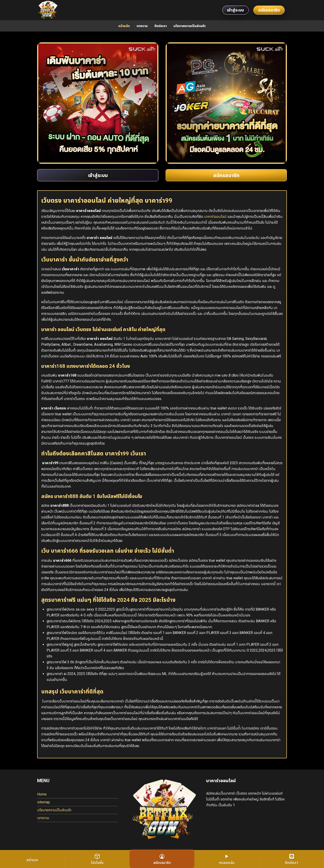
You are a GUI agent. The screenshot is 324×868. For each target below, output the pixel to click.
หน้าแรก (32, 860)
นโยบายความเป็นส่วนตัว (190, 26)
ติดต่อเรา (161, 26)
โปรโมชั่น (97, 859)
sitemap (44, 802)
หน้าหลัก (124, 26)
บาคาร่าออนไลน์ (215, 217)
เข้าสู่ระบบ (235, 10)
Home (42, 794)
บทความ (142, 26)
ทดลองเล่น (227, 859)
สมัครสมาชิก (269, 10)
